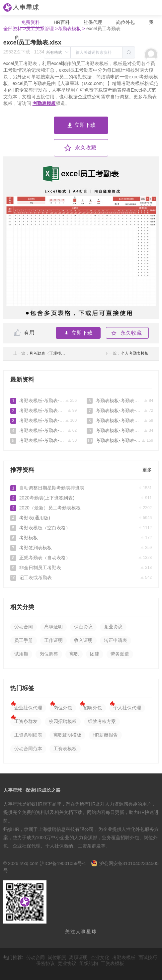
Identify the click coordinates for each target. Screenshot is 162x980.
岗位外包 (125, 22)
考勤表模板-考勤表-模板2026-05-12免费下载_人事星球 (43, 401)
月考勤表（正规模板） (40, 353)
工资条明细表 (28, 735)
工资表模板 (65, 749)
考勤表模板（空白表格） (81, 528)
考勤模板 (81, 538)
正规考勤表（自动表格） (81, 558)
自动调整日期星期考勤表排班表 (81, 488)
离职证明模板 (67, 735)
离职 (74, 654)
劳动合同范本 (28, 749)
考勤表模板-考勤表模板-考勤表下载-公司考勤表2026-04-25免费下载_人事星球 (120, 401)
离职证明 (53, 627)
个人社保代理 (127, 708)
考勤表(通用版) (81, 518)
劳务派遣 (120, 654)
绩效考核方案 (102, 721)
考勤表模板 (44, 103)
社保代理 (93, 22)
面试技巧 (148, 957)
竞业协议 (113, 627)
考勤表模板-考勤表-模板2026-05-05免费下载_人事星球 (43, 420)
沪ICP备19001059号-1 (63, 863)
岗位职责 (57, 957)
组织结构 (89, 963)
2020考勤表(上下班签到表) (81, 498)
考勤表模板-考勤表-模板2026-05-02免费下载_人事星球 (43, 430)
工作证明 (53, 640)
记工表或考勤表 (81, 578)
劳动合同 (24, 627)
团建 (95, 654)
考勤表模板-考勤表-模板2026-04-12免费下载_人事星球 (120, 440)
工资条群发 (26, 721)
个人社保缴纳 (59, 846)
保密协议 (83, 627)
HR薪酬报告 (105, 735)
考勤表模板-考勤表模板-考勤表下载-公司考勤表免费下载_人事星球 (120, 420)
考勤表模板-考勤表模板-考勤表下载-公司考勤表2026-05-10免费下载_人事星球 (43, 410)
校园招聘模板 (63, 721)
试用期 (21, 654)
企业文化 (100, 957)
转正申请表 (116, 640)
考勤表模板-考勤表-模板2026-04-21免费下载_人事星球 (120, 410)
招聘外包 (93, 708)
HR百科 (62, 22)
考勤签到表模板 (81, 548)
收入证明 (83, 640)
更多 (147, 470)
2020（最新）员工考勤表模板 (81, 508)
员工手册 (24, 640)
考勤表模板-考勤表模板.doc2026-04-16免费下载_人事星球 (120, 430)
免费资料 (31, 22)
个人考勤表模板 (127, 353)
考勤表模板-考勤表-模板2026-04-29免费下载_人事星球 (43, 440)
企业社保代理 (28, 708)
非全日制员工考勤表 (81, 568)
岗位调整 (49, 654)
